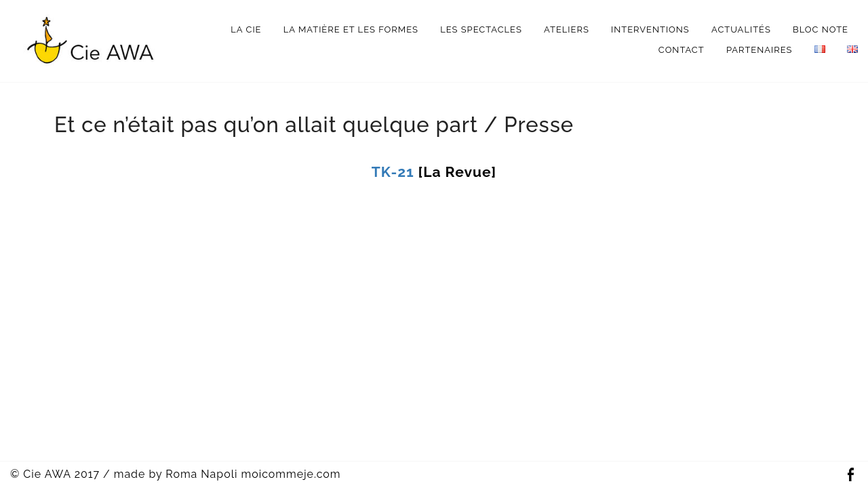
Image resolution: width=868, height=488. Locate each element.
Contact (682, 50)
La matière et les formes (351, 29)
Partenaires (759, 50)
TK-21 (393, 172)
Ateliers (567, 29)
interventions (650, 29)
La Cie (246, 29)
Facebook (850, 475)
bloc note (821, 29)
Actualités (741, 29)
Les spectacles (481, 29)
